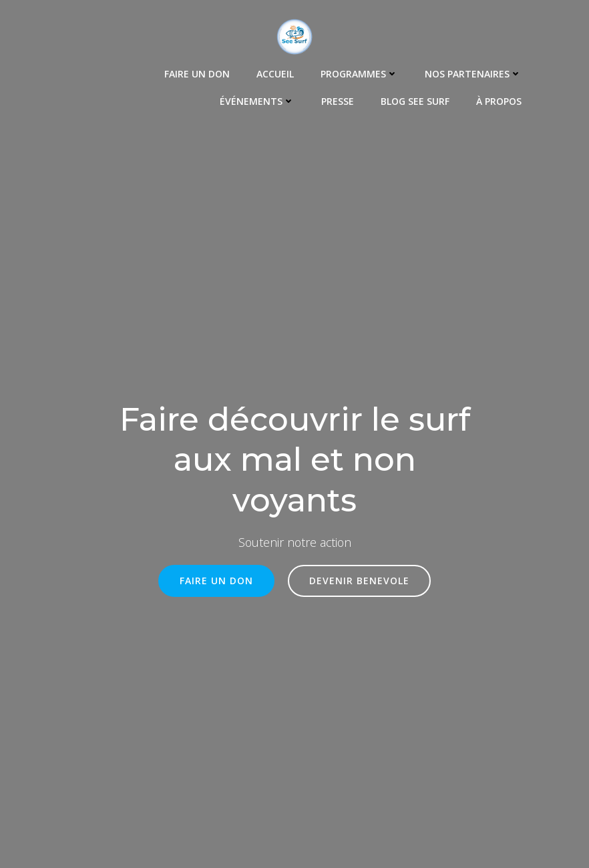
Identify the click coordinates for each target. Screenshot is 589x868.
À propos (499, 101)
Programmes (359, 74)
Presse (338, 101)
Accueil (275, 74)
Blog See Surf (415, 101)
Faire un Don (197, 74)
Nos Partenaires (473, 74)
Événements (257, 101)
